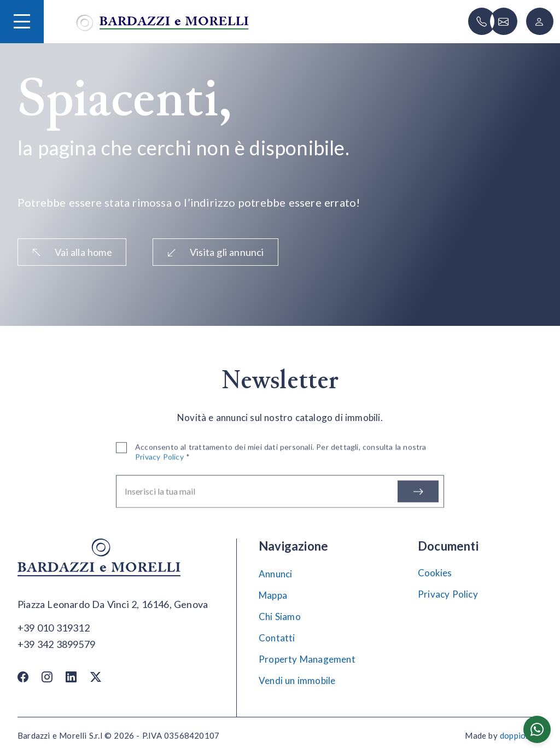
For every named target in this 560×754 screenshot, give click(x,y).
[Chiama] (482, 21)
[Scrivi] (504, 21)
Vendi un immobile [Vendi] (297, 680)
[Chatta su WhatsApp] (537, 729)
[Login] (540, 21)
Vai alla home (72, 252)
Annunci (275, 574)
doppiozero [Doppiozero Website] (521, 735)
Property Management (307, 659)
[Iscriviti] (418, 495)
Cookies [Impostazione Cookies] (435, 573)
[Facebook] (23, 676)
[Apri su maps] (113, 605)
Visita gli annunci (215, 252)
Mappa (273, 595)
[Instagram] (47, 676)
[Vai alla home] (162, 22)
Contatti (277, 638)
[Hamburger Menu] (22, 21)
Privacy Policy (448, 594)
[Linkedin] (71, 676)
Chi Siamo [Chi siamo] (280, 616)
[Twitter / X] (96, 676)
